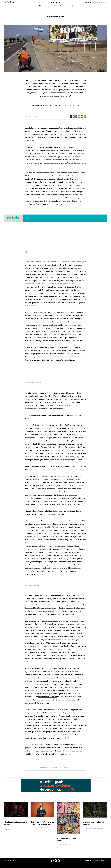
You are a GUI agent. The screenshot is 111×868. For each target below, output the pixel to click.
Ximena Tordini (100, 828)
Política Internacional (63, 768)
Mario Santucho (56, 106)
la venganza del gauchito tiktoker (66, 839)
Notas (46, 6)
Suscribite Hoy (90, 2)
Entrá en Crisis (101, 2)
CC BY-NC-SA (78, 865)
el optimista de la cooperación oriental (16, 823)
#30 (26, 116)
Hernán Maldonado (42, 106)
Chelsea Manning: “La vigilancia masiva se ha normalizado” (42, 823)
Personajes (43, 768)
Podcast (52, 6)
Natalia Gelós (12, 828)
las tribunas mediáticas (48, 697)
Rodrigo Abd (75, 106)
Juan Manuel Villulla (66, 844)
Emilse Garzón (38, 828)
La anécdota (30, 128)
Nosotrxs (67, 6)
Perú (51, 768)
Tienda (59, 6)
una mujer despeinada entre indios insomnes (93, 823)
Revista (39, 6)
